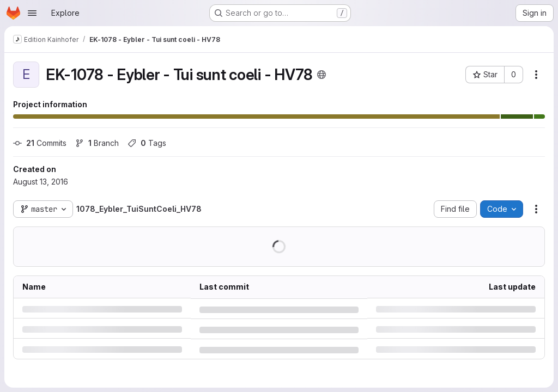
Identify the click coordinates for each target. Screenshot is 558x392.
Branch (97, 143)
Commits (40, 143)
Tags (147, 143)
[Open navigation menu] (32, 13)
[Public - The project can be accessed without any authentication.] (322, 75)
